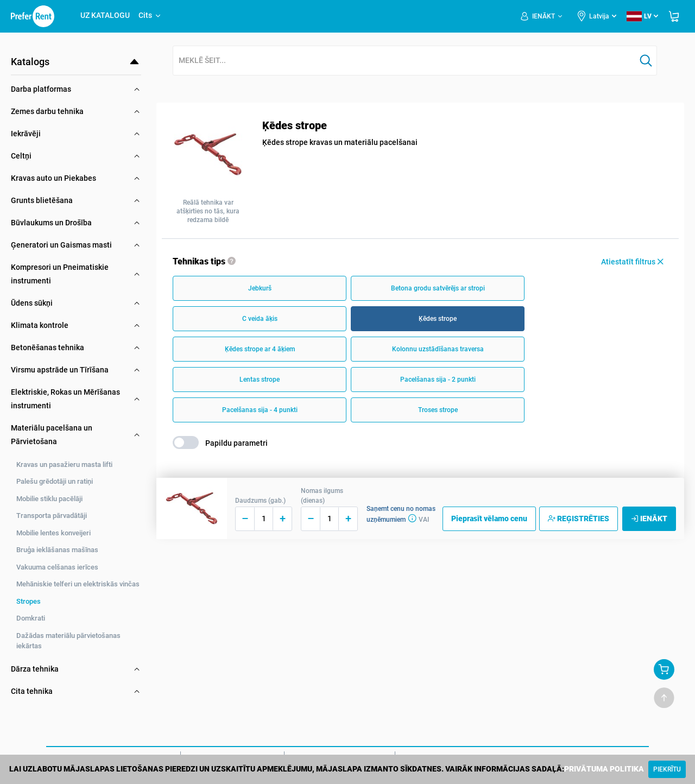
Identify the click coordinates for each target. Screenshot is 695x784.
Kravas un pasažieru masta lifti (64, 464)
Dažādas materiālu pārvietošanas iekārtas (68, 641)
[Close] (667, 769)
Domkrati (31, 618)
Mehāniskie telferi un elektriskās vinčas (78, 584)
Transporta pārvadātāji (52, 516)
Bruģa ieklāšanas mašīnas (57, 550)
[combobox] (405, 61)
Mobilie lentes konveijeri (53, 533)
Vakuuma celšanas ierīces (57, 567)
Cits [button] (150, 15)
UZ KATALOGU (105, 15)
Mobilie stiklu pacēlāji (49, 499)
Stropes (29, 601)
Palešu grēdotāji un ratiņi (55, 481)
